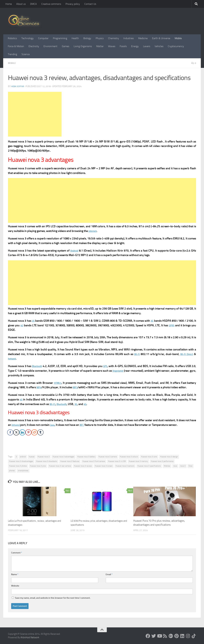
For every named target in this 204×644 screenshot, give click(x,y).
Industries (129, 38)
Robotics (12, 38)
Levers (147, 46)
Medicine (143, 38)
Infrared (17, 425)
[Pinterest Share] (28, 432)
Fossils (123, 46)
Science (26, 54)
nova (175, 466)
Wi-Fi (135, 354)
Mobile (178, 38)
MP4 (39, 387)
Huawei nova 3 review (83, 466)
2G (34, 321)
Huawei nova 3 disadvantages (21, 461)
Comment (17, 553)
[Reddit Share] (34, 432)
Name (15, 574)
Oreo (190, 466)
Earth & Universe (161, 38)
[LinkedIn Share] (22, 432)
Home (9, 4)
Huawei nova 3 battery (86, 456)
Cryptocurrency (176, 46)
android (23, 456)
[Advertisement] (35, 114)
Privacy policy (73, 4)
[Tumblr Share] (40, 432)
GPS (109, 366)
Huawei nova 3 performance (162, 461)
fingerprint (124, 371)
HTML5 (58, 383)
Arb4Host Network (30, 637)
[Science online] (148, 636)
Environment (50, 46)
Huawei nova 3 (44, 456)
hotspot (13, 358)
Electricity (34, 46)
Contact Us (90, 4)
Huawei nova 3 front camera (94, 461)
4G (25, 325)
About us (21, 4)
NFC (85, 425)
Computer (43, 38)
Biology (87, 38)
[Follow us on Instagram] (188, 636)
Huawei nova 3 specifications (149, 466)
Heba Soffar (18, 86)
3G (154, 321)
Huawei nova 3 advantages (63, 456)
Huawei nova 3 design (169, 456)
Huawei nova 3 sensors (125, 466)
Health (75, 38)
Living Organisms (83, 46)
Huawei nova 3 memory (138, 461)
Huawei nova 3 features (70, 461)
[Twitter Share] (16, 432)
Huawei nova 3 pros (38, 466)
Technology (27, 38)
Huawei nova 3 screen (104, 466)
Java (55, 425)
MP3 (77, 387)
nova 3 (183, 466)
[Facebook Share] (10, 432)
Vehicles (159, 46)
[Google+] (171, 636)
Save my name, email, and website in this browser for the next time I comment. (53, 598)
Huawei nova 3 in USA (117, 461)
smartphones (23, 470)
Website (15, 586)
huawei (32, 456)
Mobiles (167, 466)
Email (109, 574)
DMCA (33, 4)
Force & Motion (16, 46)
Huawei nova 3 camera (108, 456)
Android (75, 250)
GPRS (176, 325)
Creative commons (51, 4)
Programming (60, 38)
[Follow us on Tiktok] (194, 636)
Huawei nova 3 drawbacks (47, 461)
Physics (100, 38)
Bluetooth (38, 366)
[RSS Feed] (165, 636)
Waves (112, 46)
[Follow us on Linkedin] (182, 636)
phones (12, 470)
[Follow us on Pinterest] (177, 636)
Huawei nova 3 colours (129, 456)
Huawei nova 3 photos (18, 466)
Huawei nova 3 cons (149, 456)
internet (93, 231)
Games (66, 46)
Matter (100, 46)
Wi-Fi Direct (186, 354)
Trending (12, 54)
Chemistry (113, 38)
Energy (135, 46)
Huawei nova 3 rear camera (60, 466)
